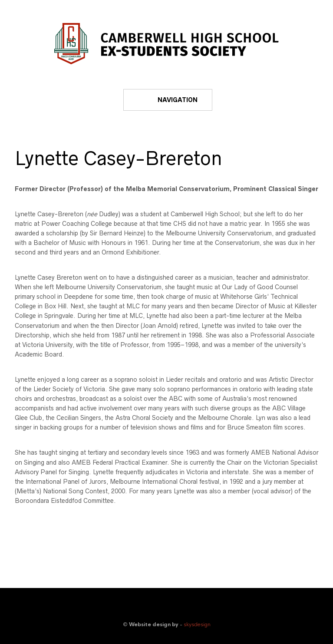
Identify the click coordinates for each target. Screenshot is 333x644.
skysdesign (197, 624)
